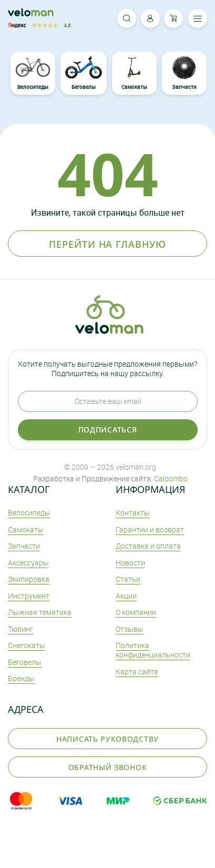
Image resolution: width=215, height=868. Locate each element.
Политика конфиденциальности (153, 650)
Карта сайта (137, 672)
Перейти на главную (107, 244)
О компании (136, 612)
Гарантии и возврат (150, 529)
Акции (126, 596)
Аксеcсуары (28, 563)
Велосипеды (33, 73)
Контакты (133, 513)
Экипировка (29, 579)
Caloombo (171, 478)
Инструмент (29, 596)
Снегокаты (27, 645)
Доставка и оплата (148, 546)
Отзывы (130, 629)
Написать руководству (108, 739)
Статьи (128, 579)
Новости (130, 563)
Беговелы (84, 73)
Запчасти (184, 73)
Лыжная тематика (40, 612)
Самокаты (134, 73)
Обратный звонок (108, 767)
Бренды (21, 678)
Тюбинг (21, 629)
